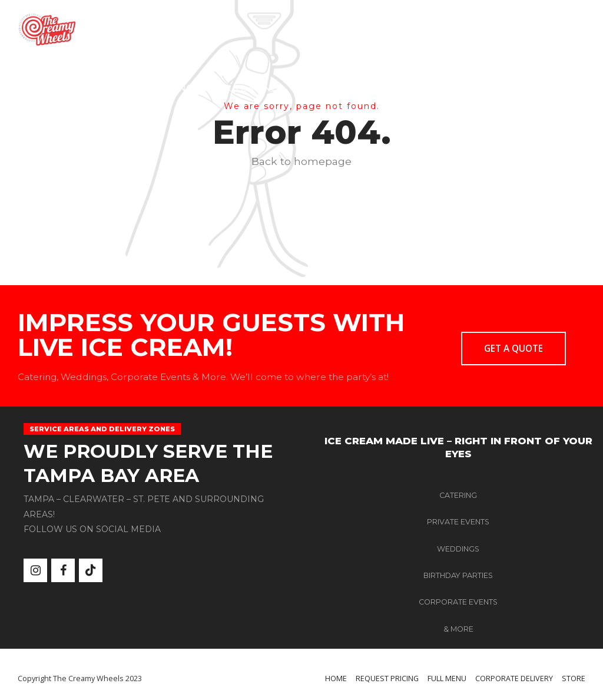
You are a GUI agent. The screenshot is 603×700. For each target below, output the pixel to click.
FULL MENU (250, 88)
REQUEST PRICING (150, 88)
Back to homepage (301, 161)
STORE (458, 88)
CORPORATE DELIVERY (361, 88)
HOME (62, 88)
